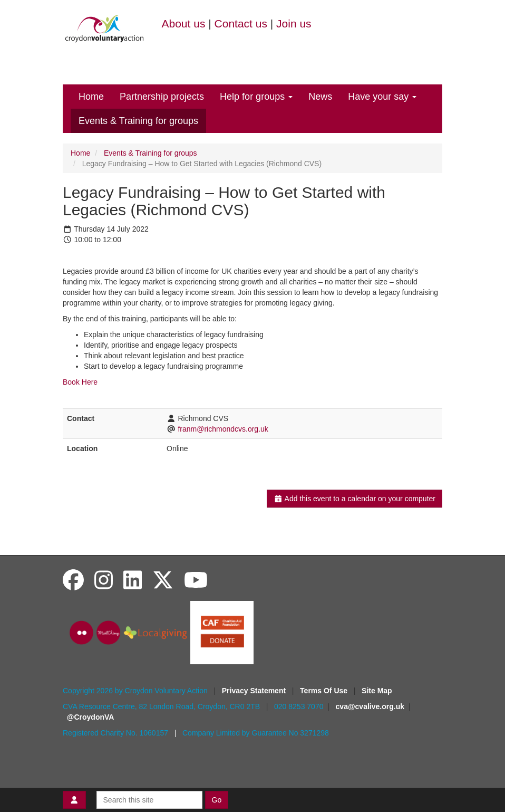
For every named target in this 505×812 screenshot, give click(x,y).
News (320, 97)
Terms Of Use (325, 691)
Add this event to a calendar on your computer (355, 499)
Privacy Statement (255, 691)
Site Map (377, 691)
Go (217, 800)
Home (91, 97)
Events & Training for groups (138, 121)
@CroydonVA (91, 717)
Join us (294, 23)
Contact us (241, 23)
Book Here (80, 382)
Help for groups (256, 97)
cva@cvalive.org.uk (370, 706)
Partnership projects (162, 97)
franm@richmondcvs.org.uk (223, 429)
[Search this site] (149, 800)
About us (184, 23)
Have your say (382, 97)
